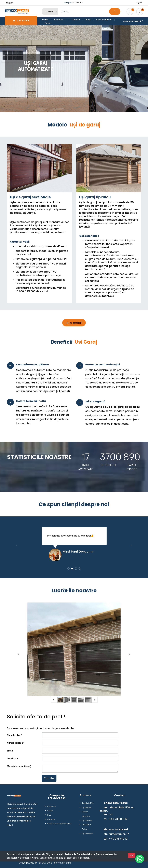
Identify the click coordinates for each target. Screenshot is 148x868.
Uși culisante (87, 820)
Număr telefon (15, 743)
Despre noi (52, 806)
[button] (17, 545)
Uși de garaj (87, 808)
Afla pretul (74, 323)
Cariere (50, 811)
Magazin (10, 3)
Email (10, 751)
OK (132, 855)
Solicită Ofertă (133, 21)
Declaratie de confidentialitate (59, 824)
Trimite (49, 778)
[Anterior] (18, 654)
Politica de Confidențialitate (80, 854)
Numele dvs (14, 735)
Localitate (13, 758)
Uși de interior (88, 833)
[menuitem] (46, 20)
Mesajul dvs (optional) (19, 766)
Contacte (51, 819)
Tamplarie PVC (88, 803)
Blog (49, 815)
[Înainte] (130, 654)
